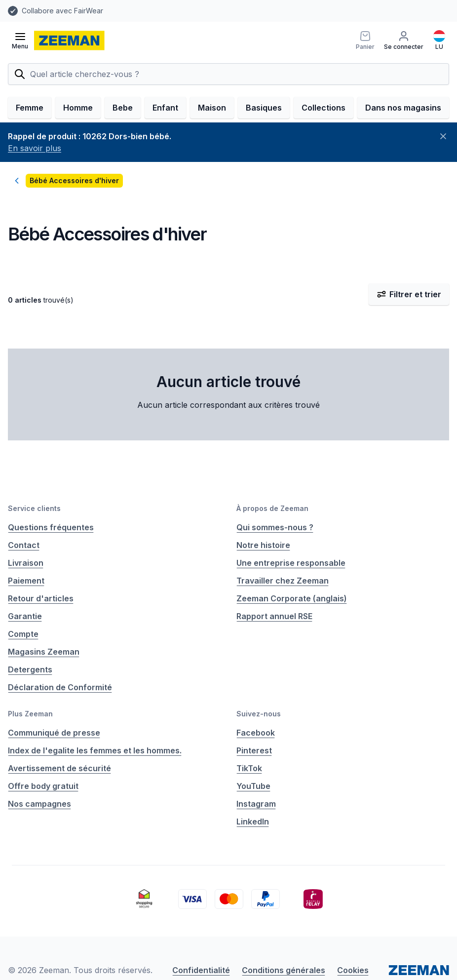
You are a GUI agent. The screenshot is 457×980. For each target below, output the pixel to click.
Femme (30, 108)
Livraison (26, 563)
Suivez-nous (259, 714)
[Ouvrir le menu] (20, 40)
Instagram (256, 804)
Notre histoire (263, 545)
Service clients (34, 508)
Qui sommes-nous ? (275, 527)
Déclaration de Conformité (60, 687)
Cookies (353, 970)
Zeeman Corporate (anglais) (292, 598)
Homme (78, 108)
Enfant (165, 108)
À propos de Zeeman (272, 508)
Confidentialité (201, 970)
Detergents (30, 669)
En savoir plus (35, 148)
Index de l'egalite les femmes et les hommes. (95, 750)
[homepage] (69, 40)
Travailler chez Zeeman (283, 581)
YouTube (253, 786)
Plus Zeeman (30, 714)
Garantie (25, 616)
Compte (23, 634)
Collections (324, 108)
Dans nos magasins (403, 108)
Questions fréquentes (51, 527)
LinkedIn (253, 822)
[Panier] (365, 40)
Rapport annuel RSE (274, 616)
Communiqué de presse (54, 733)
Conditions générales (284, 970)
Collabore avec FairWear (62, 11)
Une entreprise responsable (291, 563)
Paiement (26, 581)
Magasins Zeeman (44, 652)
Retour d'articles (41, 598)
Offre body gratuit (43, 786)
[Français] (439, 40)
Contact (24, 545)
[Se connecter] (404, 40)
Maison (212, 108)
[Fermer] (443, 136)
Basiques (264, 108)
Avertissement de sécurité (59, 768)
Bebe (123, 108)
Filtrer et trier (409, 294)
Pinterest (254, 750)
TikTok (249, 768)
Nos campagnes (39, 804)
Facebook (256, 733)
